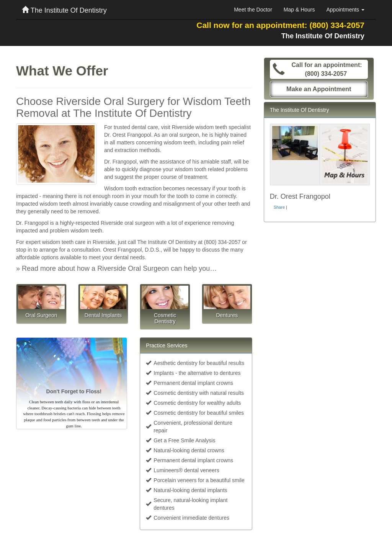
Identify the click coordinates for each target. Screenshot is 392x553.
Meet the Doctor (253, 10)
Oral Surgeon (41, 315)
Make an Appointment (319, 89)
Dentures (227, 315)
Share (279, 207)
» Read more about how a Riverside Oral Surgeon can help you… (116, 268)
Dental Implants (103, 315)
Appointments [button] (346, 10)
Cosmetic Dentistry (165, 318)
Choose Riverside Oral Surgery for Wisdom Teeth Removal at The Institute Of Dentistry (133, 107)
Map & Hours (299, 10)
